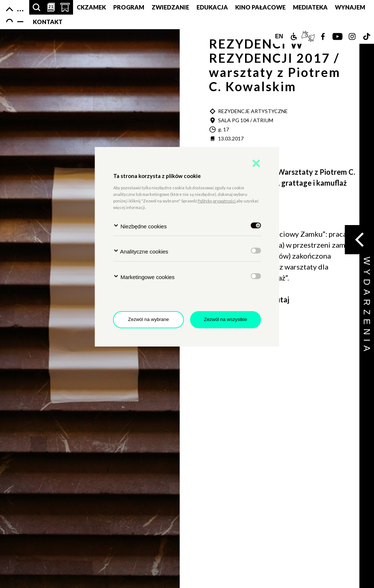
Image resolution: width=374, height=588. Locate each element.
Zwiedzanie (170, 7)
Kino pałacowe (260, 7)
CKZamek (91, 7)
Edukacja (212, 7)
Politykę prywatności (217, 201)
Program (129, 7)
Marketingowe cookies (144, 277)
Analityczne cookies (141, 251)
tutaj (281, 299)
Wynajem (350, 7)
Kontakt (48, 22)
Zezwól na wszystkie (225, 319)
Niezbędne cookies (140, 226)
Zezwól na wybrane (149, 319)
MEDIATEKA (310, 7)
